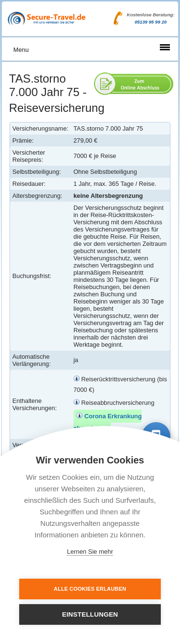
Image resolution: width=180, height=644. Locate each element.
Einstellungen (90, 614)
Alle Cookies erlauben (90, 589)
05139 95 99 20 (150, 22)
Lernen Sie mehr (90, 552)
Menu (21, 50)
